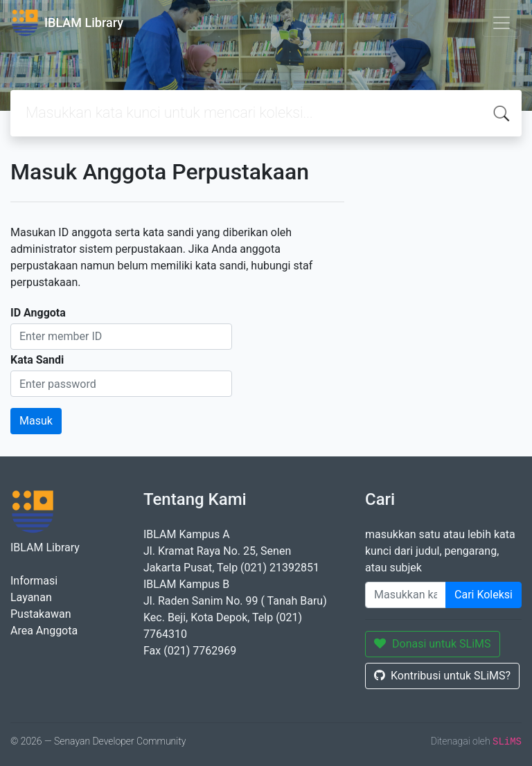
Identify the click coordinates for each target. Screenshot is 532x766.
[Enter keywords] (406, 595)
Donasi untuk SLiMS (433, 644)
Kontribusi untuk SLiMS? (442, 676)
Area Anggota (44, 631)
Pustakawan (41, 614)
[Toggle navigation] (502, 23)
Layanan (31, 597)
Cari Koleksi (484, 595)
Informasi (34, 581)
